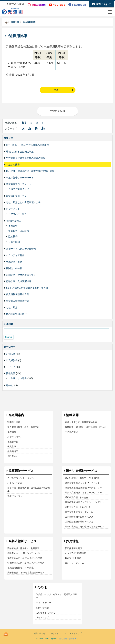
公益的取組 (14, 242)
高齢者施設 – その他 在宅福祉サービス (26, 573)
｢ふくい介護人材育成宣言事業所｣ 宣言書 (27, 288)
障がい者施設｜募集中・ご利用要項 (82, 478)
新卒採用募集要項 (73, 548)
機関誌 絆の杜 (14, 268)
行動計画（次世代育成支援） (21, 275)
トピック (11, 367)
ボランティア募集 (15, 255)
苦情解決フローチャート (19, 184)
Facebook (77, 5)
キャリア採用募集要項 (76, 553)
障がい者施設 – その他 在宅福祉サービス (85, 527)
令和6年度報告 (14, 221)
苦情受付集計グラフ (19, 189)
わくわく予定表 (15, 483)
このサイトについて (46, 613)
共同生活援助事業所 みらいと (79, 522)
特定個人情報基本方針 (18, 301)
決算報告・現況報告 (19, 231)
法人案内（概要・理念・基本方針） (24, 427)
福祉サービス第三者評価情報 (21, 249)
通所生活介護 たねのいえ (78, 507)
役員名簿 (12, 446)
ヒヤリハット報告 (18, 214)
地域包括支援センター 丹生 (21, 568)
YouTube (57, 5)
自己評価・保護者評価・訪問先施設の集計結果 (30, 171)
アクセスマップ (44, 603)
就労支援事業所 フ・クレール (79, 512)
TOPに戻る (57, 111)
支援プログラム (15, 496)
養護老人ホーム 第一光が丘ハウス (24, 553)
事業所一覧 (13, 442)
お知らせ (11, 354)
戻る (56, 90)
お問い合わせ (102, 4)
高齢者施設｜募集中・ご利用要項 (23, 548)
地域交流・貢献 (14, 262)
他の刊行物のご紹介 (16, 314)
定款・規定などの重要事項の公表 (23, 202)
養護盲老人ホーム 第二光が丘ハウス (25, 558)
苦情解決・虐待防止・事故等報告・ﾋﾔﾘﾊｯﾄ (85, 427)
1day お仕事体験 (73, 558)
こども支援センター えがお (21, 478)
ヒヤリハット (13, 209)
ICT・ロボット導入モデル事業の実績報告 (27, 145)
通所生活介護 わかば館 (77, 497)
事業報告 (13, 226)
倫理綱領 (12, 432)
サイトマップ (42, 617)
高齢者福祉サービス (23, 541)
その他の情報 (71, 432)
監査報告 (13, 236)
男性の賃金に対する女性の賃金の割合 (26, 158)
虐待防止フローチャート (19, 196)
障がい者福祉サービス (82, 471)
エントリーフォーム (75, 563)
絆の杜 (10, 385)
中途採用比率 (16, 36)
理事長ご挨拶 (14, 422)
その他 (42, 587)
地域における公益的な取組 (20, 152)
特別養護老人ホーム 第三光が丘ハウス (26, 563)
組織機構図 (13, 451)
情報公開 (11, 373)
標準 (24, 123)
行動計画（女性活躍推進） (20, 281)
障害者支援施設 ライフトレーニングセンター (87, 502)
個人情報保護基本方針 (18, 294)
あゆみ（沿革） (15, 437)
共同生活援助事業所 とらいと (79, 517)
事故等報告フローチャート (20, 178)
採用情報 (72, 541)
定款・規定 (12, 307)
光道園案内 (16, 415)
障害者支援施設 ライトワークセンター (83, 483)
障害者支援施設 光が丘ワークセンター (83, 488)
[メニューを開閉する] (110, 12)
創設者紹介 (13, 456)
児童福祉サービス (21, 471)
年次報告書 (12, 360)
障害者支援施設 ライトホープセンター (83, 492)
